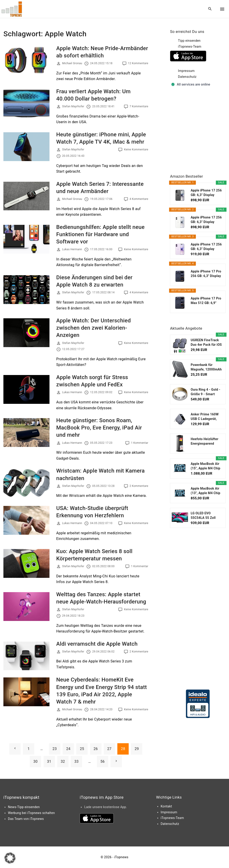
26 (96, 749)
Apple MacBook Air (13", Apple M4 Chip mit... (205, 491)
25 (82, 749)
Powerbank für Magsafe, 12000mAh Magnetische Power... (206, 367)
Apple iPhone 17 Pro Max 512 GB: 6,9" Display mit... (206, 301)
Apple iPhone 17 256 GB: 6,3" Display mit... (206, 193)
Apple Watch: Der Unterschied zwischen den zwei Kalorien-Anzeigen (94, 328)
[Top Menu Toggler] (222, 9)
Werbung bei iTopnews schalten (31, 813)
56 (102, 761)
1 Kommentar (140, 443)
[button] (10, 858)
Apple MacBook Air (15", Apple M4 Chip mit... (205, 466)
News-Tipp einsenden (24, 807)
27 (110, 749)
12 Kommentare (138, 63)
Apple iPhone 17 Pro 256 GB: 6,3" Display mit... (206, 274)
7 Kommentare (139, 106)
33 (77, 761)
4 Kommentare (139, 199)
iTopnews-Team (190, 47)
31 (49, 761)
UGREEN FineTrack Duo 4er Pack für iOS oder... (206, 343)
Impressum (186, 71)
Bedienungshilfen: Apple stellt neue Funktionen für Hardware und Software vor (100, 234)
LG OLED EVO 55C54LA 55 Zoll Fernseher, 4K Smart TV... (206, 516)
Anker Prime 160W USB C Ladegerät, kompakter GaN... (205, 417)
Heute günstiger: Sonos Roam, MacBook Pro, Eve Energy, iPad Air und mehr (99, 428)
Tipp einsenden (189, 41)
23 (55, 749)
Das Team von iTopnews (26, 819)
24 (68, 749)
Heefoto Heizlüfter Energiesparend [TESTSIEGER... (204, 441)
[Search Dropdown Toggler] (210, 9)
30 (36, 761)
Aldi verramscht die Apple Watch (97, 644)
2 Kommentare (139, 486)
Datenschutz (187, 77)
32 (63, 761)
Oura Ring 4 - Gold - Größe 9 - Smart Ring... (205, 392)
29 (137, 749)
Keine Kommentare (136, 150)
